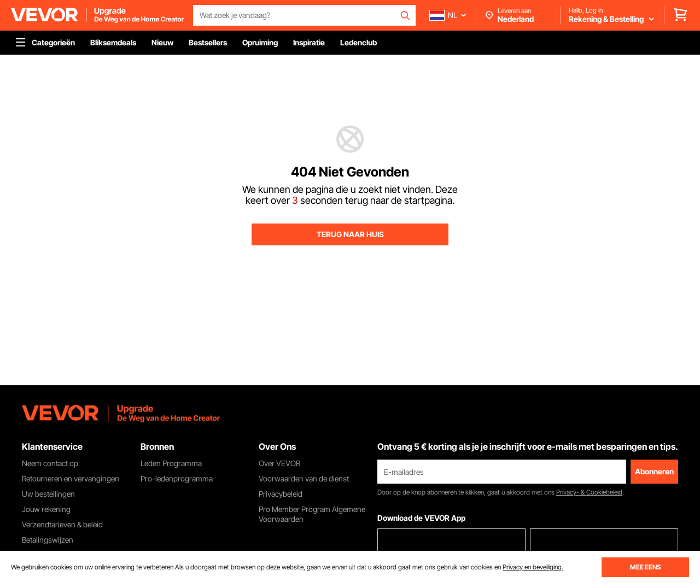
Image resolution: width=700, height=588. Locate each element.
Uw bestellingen (48, 494)
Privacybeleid (281, 494)
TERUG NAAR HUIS (350, 234)
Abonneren (654, 471)
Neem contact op (50, 463)
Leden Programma (171, 463)
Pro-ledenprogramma (177, 478)
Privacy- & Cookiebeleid (589, 492)
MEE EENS (645, 567)
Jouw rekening (46, 509)
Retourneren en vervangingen (71, 478)
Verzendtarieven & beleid (62, 524)
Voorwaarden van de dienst (304, 478)
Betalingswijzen (48, 540)
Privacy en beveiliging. (533, 567)
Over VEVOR (279, 463)
